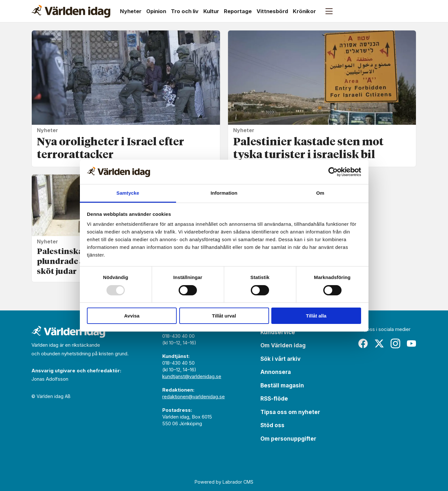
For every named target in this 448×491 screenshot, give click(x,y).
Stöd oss (272, 425)
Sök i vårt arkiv (280, 359)
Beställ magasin (282, 385)
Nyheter (131, 11)
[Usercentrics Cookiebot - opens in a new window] (333, 172)
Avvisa (132, 316)
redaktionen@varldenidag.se (194, 397)
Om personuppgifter (288, 439)
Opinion (156, 11)
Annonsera (276, 372)
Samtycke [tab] (128, 193)
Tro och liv (185, 11)
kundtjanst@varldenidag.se (192, 376)
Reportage (238, 11)
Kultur (211, 11)
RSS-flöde (274, 399)
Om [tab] (320, 193)
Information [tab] (224, 193)
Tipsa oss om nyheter (290, 412)
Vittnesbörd (272, 11)
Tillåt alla (316, 316)
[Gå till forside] (71, 11)
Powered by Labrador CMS (224, 482)
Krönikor (304, 11)
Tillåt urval (224, 316)
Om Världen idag (283, 345)
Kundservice (278, 332)
